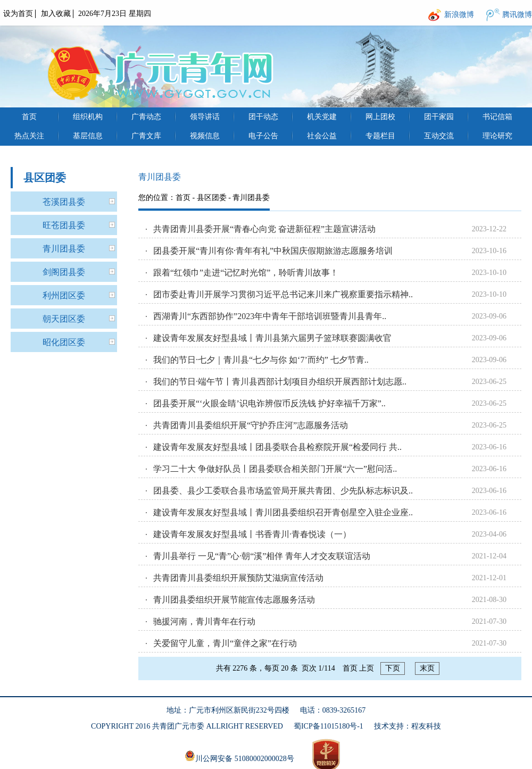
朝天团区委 (64, 319)
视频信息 (205, 136)
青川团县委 (64, 249)
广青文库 (146, 136)
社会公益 (322, 136)
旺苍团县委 (64, 225)
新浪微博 (459, 15)
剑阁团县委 (64, 272)
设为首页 (18, 14)
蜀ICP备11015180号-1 (329, 726)
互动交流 (439, 136)
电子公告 (263, 136)
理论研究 (497, 136)
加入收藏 (56, 14)
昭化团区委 (64, 342)
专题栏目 (380, 136)
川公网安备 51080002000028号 (239, 757)
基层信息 (88, 136)
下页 (393, 668)
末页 (427, 668)
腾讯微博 (517, 15)
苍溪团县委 (64, 202)
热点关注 (29, 136)
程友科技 (426, 726)
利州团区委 (64, 295)
